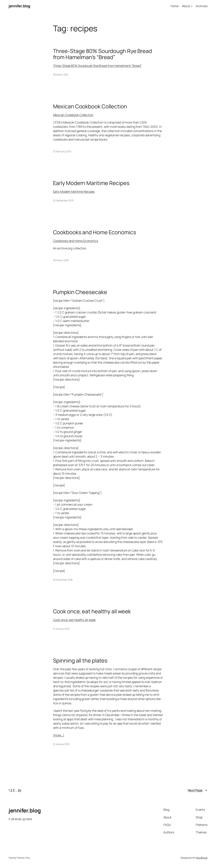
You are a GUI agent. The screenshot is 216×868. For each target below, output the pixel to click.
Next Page (198, 790)
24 (20, 790)
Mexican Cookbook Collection (90, 106)
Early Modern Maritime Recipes (91, 183)
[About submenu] (192, 6)
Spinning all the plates (80, 661)
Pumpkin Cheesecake (80, 292)
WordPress (202, 858)
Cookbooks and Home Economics (95, 232)
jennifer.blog (19, 6)
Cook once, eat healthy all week (92, 611)
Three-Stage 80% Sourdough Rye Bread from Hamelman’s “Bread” (103, 54)
